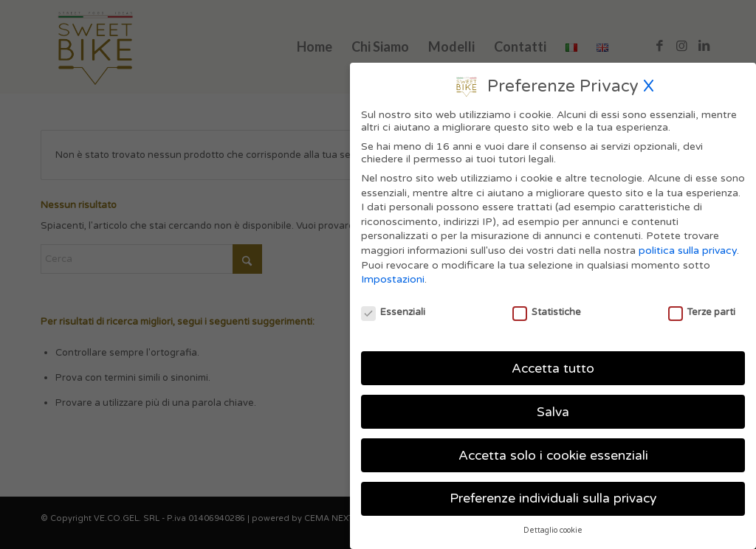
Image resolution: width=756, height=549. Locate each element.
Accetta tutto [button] (553, 362)
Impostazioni (393, 273)
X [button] (649, 80)
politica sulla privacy (688, 244)
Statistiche (547, 305)
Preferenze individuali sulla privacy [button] (553, 493)
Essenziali (393, 305)
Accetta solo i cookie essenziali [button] (553, 449)
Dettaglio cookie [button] (553, 524)
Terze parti (702, 305)
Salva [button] (553, 405)
